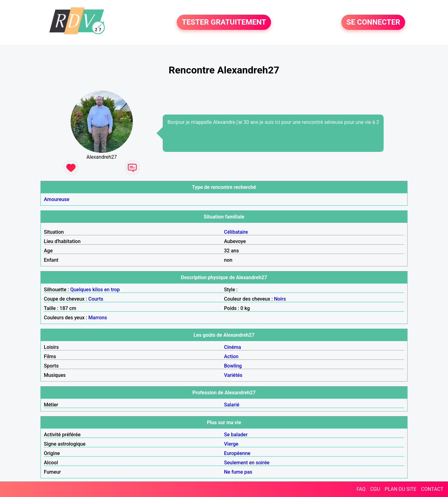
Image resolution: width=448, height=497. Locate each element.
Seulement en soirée (247, 463)
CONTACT (432, 489)
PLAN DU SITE (401, 489)
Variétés (233, 375)
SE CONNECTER (373, 22)
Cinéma (233, 347)
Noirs (280, 299)
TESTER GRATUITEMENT (224, 22)
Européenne (237, 453)
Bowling (233, 366)
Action (231, 356)
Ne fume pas (238, 472)
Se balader (236, 435)
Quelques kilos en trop (95, 290)
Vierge (231, 444)
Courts (96, 299)
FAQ (361, 489)
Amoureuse (57, 199)
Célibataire (236, 232)
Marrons (98, 318)
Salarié (232, 405)
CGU (375, 489)
